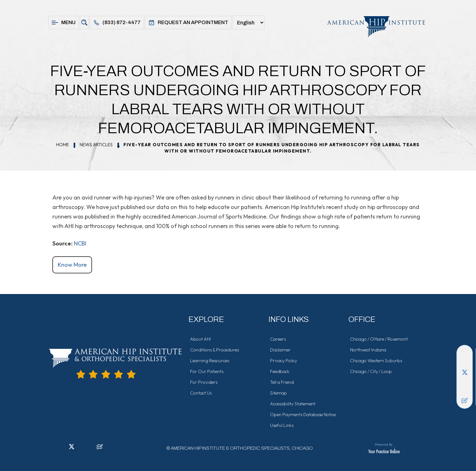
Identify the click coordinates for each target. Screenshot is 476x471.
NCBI (80, 243)
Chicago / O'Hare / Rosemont (379, 339)
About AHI (200, 339)
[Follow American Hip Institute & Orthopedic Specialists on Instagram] (465, 382)
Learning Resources (210, 361)
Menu (64, 23)
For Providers (204, 382)
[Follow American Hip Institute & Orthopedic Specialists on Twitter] (465, 372)
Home (63, 145)
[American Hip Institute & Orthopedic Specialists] (373, 26)
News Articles (96, 145)
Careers (278, 339)
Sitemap (278, 393)
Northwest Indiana (368, 350)
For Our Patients (207, 371)
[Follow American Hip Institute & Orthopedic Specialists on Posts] (465, 401)
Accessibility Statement (293, 404)
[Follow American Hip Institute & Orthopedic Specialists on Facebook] (465, 353)
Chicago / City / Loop (371, 371)
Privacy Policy (284, 361)
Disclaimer (280, 350)
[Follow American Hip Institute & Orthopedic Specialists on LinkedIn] (465, 363)
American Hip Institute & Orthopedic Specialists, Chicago (242, 448)
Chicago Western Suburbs (376, 361)
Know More (72, 265)
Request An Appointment (188, 23)
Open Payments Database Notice (303, 415)
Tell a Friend (282, 382)
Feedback (280, 371)
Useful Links (282, 425)
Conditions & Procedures (215, 350)
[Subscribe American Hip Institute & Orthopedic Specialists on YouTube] (465, 391)
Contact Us (201, 393)
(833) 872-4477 (117, 23)
